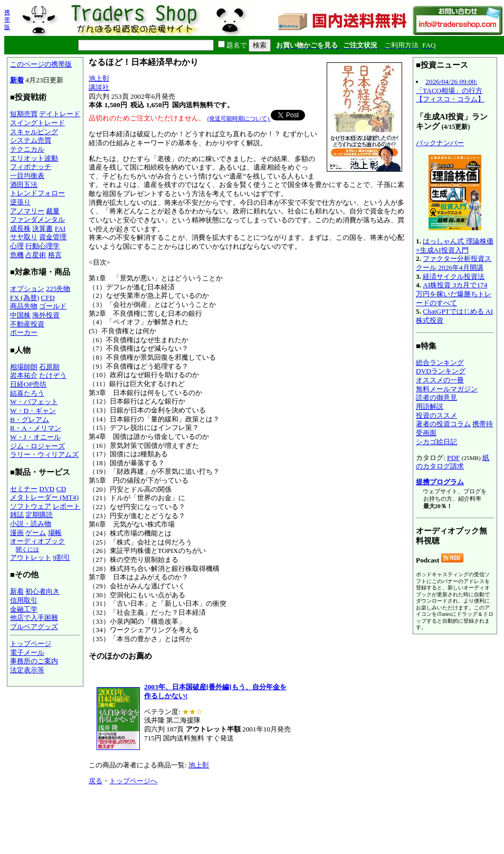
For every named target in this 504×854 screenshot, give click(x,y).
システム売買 (31, 140)
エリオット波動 (34, 158)
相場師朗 (24, 367)
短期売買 (24, 114)
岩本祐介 (24, 375)
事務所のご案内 (34, 661)
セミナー (24, 489)
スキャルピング (34, 132)
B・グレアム (30, 420)
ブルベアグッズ (34, 627)
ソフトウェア (31, 506)
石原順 (49, 367)
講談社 (99, 87)
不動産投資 (27, 324)
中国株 (20, 315)
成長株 (20, 228)
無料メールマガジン (447, 389)
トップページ (31, 644)
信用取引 (24, 600)
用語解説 (430, 406)
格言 (55, 255)
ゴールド (53, 306)
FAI (60, 228)
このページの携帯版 (41, 64)
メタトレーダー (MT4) (44, 497)
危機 (17, 255)
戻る (96, 781)
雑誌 (17, 515)
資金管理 (53, 237)
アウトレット (31, 557)
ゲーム (36, 533)
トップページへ (133, 781)
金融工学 (24, 609)
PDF (453, 458)
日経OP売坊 (28, 384)
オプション (27, 289)
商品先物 (24, 306)
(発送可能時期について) (239, 118)
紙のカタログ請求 (453, 462)
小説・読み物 (31, 524)
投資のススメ (436, 415)
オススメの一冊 (440, 380)
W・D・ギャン (33, 411)
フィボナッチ (31, 167)
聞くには (27, 549)
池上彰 (99, 78)
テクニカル (27, 149)
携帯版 (7, 20)
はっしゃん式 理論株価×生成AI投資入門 (455, 246)
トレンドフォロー (37, 193)
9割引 (61, 557)
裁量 (53, 211)
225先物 (58, 289)
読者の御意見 (436, 397)
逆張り (20, 202)
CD (61, 489)
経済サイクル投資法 (454, 276)
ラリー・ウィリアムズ (44, 454)
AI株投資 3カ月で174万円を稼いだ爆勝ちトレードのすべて (454, 294)
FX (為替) (25, 298)
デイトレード (60, 114)
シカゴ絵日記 (436, 442)
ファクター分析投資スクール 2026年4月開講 (454, 263)
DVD (47, 489)
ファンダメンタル (37, 219)
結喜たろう (27, 393)
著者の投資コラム (443, 424)
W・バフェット (34, 402)
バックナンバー (440, 143)
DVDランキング (441, 371)
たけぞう (53, 375)
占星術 (36, 255)
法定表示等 (27, 670)
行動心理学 (42, 246)
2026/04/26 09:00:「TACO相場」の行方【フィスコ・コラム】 (450, 90)
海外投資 (46, 315)
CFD (48, 298)
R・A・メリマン (36, 428)
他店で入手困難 (34, 618)
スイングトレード (37, 123)
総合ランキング (440, 363)
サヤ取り (24, 237)
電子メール (27, 653)
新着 (17, 80)
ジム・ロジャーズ (37, 446)
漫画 (17, 533)
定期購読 (39, 515)
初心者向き (42, 591)
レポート (66, 506)
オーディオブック (37, 541)
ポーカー (24, 332)
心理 (17, 246)
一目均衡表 (27, 176)
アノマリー (27, 211)
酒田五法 (24, 185)
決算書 (42, 228)
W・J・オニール (35, 437)
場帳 (55, 533)
